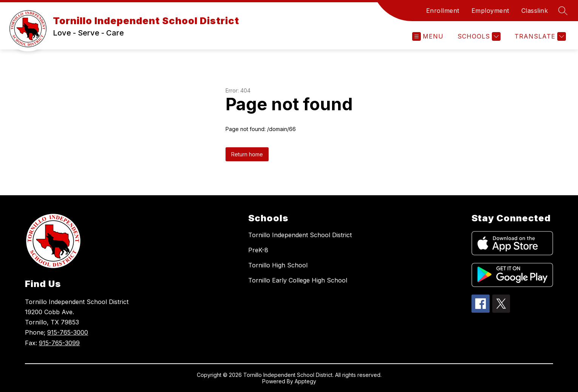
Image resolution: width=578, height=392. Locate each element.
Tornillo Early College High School (298, 280)
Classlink (535, 11)
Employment (490, 11)
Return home (247, 154)
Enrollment (443, 11)
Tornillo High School (278, 265)
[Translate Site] (539, 36)
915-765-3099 (59, 343)
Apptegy (305, 381)
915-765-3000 (68, 332)
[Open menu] (428, 36)
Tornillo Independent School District (300, 235)
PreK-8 (258, 250)
